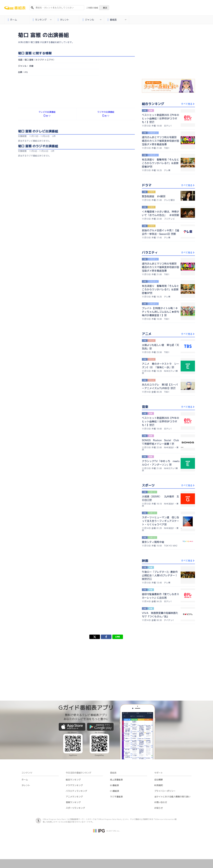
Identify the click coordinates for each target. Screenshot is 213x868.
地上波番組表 (116, 780)
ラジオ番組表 (116, 797)
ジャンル (92, 20)
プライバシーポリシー (165, 791)
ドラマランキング (74, 785)
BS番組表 (114, 785)
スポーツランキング (75, 808)
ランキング (42, 20)
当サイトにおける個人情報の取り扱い (172, 797)
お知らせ (159, 808)
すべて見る (188, 104)
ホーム (12, 20)
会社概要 (159, 780)
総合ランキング (73, 780)
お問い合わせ (161, 802)
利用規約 (159, 785)
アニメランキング (74, 797)
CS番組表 (115, 791)
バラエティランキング (76, 791)
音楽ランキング (73, 802)
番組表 (117, 20)
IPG (26, 72)
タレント (63, 20)
